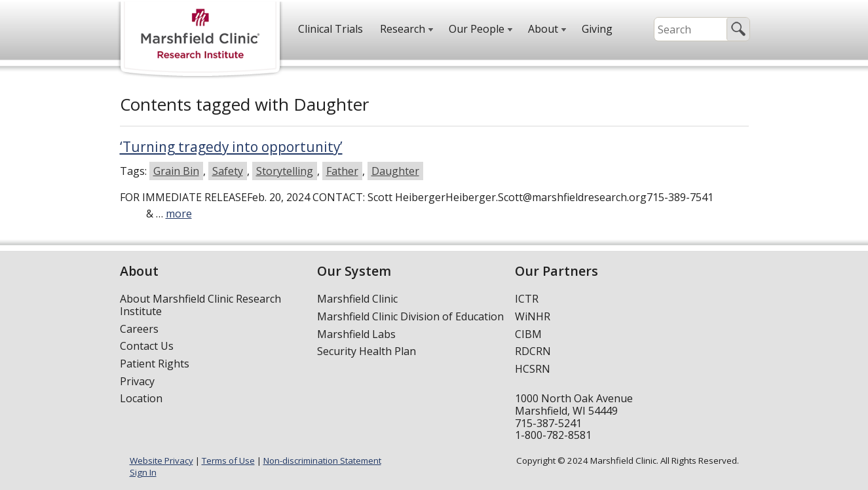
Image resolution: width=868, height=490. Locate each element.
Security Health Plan (367, 351)
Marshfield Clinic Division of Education (410, 316)
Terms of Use (228, 461)
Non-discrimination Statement (322, 461)
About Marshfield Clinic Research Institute (200, 305)
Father (342, 171)
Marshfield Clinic (357, 299)
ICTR (527, 299)
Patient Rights (155, 364)
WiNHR (533, 316)
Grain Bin (176, 171)
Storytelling (285, 171)
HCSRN (533, 369)
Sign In (143, 472)
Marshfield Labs (356, 334)
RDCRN (533, 351)
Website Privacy (161, 461)
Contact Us (147, 346)
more (179, 214)
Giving (597, 29)
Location (141, 398)
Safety (228, 171)
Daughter (395, 171)
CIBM (528, 334)
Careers (139, 329)
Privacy (137, 381)
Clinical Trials (330, 29)
